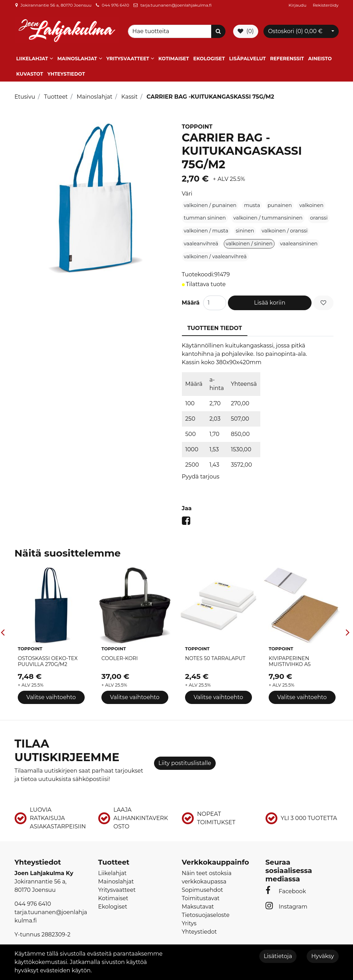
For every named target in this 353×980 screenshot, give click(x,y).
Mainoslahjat (77, 59)
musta (252, 205)
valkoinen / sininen (249, 244)
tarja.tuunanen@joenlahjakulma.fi (176, 5)
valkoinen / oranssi (285, 231)
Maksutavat (198, 907)
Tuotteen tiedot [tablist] (215, 328)
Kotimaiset (174, 59)
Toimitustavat (201, 898)
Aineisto (320, 59)
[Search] (171, 31)
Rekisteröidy (325, 5)
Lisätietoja (278, 956)
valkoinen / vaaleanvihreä (215, 257)
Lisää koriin (270, 303)
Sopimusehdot (202, 890)
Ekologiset (209, 59)
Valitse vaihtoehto (51, 697)
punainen (280, 205)
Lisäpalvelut (248, 59)
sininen (245, 231)
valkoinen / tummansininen (268, 218)
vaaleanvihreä (201, 244)
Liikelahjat (32, 59)
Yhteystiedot (66, 74)
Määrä (191, 303)
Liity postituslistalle (185, 763)
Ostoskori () (295, 31)
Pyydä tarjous (201, 477)
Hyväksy (323, 956)
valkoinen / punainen (210, 205)
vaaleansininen (299, 244)
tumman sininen (205, 218)
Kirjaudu (298, 5)
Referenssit (287, 59)
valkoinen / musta (206, 231)
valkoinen (311, 205)
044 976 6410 (116, 5)
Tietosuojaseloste (206, 915)
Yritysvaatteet (128, 59)
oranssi (319, 218)
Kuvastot (30, 74)
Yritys (189, 923)
